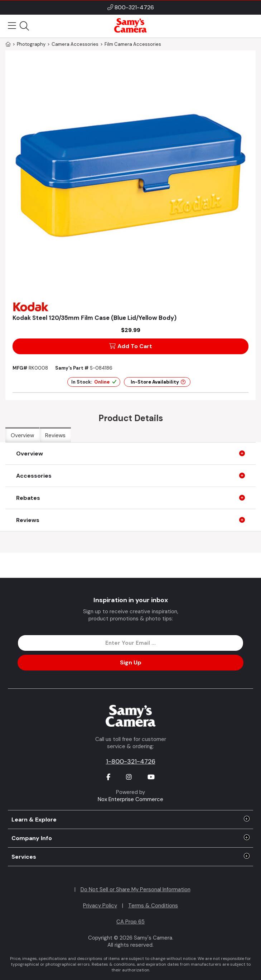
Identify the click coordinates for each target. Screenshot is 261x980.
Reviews (55, 435)
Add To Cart (131, 346)
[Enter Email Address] (130, 643)
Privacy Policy (100, 906)
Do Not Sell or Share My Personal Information (136, 889)
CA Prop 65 (130, 922)
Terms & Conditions (153, 906)
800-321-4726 (134, 7)
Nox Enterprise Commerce (130, 799)
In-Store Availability (158, 382)
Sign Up (131, 662)
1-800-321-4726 (131, 761)
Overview (22, 435)
